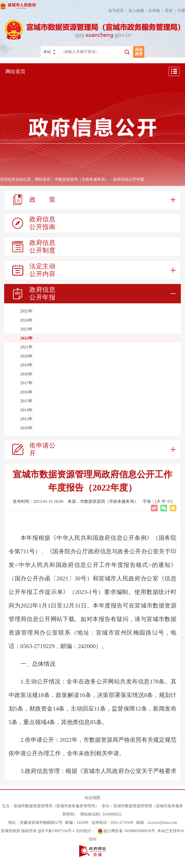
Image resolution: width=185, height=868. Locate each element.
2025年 (26, 311)
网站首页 (16, 72)
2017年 (26, 383)
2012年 (26, 419)
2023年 (26, 329)
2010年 (26, 428)
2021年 (26, 347)
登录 (171, 11)
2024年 (26, 320)
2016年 (26, 392)
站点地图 (92, 798)
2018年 (26, 374)
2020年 (26, 356)
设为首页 (118, 11)
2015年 (26, 401)
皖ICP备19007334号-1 (56, 831)
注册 (181, 11)
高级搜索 (139, 52)
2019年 (26, 365)
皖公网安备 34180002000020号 (126, 831)
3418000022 (112, 814)
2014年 (26, 410)
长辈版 (157, 11)
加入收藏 (139, 11)
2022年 (26, 338)
